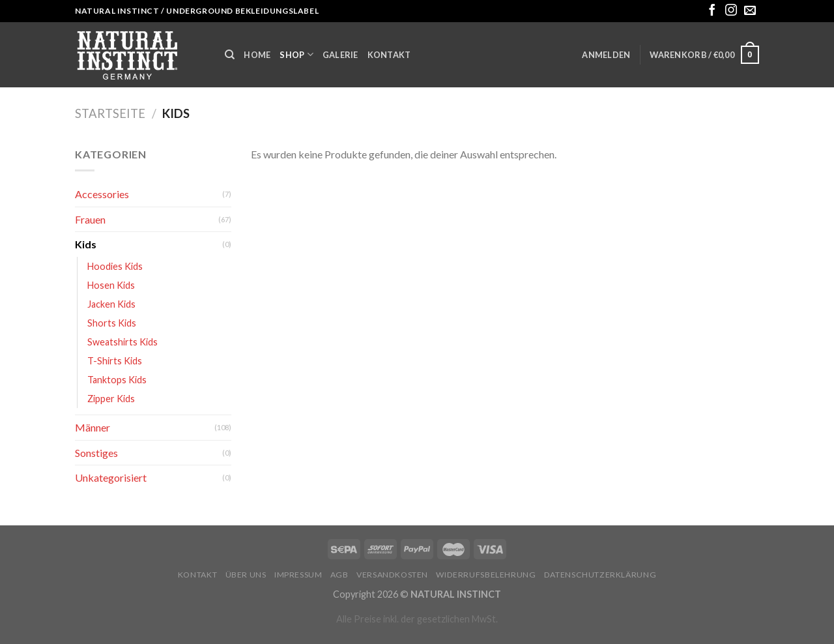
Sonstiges (96, 453)
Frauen (90, 219)
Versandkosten (392, 575)
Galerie (340, 55)
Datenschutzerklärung (600, 575)
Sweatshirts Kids (122, 342)
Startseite (110, 113)
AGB (339, 575)
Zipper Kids (111, 399)
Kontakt (389, 55)
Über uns (246, 575)
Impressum (298, 575)
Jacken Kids (111, 304)
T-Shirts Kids (115, 361)
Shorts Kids (112, 323)
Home (257, 55)
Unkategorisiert (111, 477)
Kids (86, 244)
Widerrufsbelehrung (486, 575)
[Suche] (230, 55)
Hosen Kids (111, 285)
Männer (93, 427)
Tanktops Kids (117, 380)
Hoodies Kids (115, 266)
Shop (296, 54)
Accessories (102, 194)
